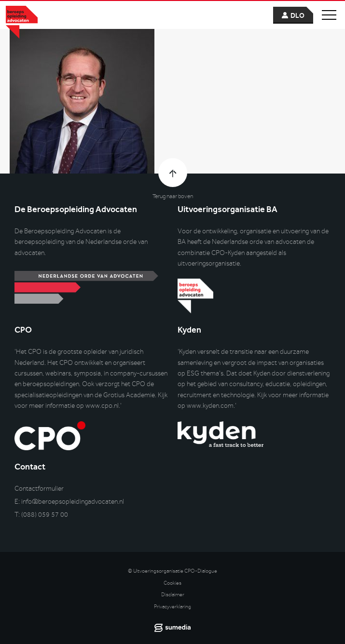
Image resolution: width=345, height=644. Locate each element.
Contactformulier (39, 489)
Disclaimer (173, 595)
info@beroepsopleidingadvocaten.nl (73, 502)
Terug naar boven (173, 196)
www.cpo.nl (102, 406)
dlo (297, 16)
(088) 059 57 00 (45, 515)
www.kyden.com (210, 406)
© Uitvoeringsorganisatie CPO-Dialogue (172, 571)
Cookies (172, 583)
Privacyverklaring (172, 607)
